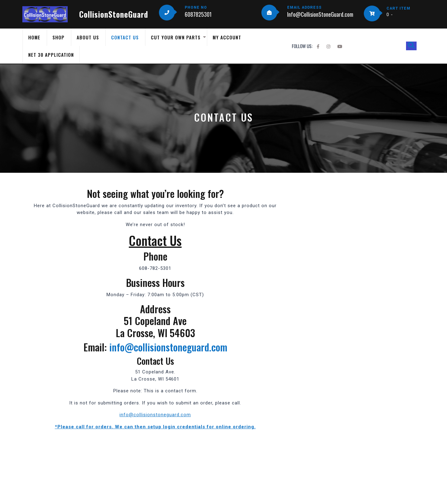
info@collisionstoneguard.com (168, 347)
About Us (88, 37)
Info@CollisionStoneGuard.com (320, 14)
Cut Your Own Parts (176, 37)
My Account (227, 37)
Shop (59, 37)
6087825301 (198, 14)
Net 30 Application (51, 55)
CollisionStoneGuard (114, 14)
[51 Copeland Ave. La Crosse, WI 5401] (155, 458)
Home (34, 37)
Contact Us (125, 37)
